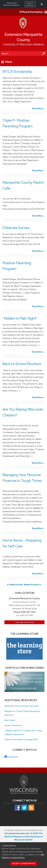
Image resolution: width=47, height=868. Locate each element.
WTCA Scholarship (17, 72)
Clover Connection (13, 725)
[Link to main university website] (23, 793)
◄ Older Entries (15, 585)
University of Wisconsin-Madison (23, 44)
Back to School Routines (22, 364)
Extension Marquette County (24, 37)
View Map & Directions (25, 622)
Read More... (38, 108)
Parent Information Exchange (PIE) (21, 739)
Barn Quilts (10, 720)
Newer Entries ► (33, 585)
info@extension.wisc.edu (17, 833)
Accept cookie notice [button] (24, 864)
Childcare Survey (16, 228)
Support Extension (30, 4)
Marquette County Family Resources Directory (22, 713)
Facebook (13, 757)
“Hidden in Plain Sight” (20, 318)
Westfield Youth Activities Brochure (22, 706)
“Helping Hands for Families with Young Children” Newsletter (23, 732)
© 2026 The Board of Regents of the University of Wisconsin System (24, 837)
